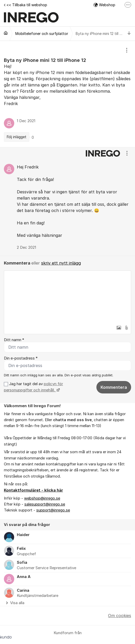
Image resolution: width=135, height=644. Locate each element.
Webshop (104, 5)
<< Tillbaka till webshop (26, 5)
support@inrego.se (53, 510)
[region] (67, 94)
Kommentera (114, 387)
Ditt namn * (14, 340)
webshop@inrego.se (42, 498)
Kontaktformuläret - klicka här (33, 490)
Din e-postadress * (21, 358)
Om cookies (120, 616)
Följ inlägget (17, 137)
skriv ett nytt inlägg (61, 263)
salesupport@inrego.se (45, 504)
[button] (119, 328)
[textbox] (67, 297)
